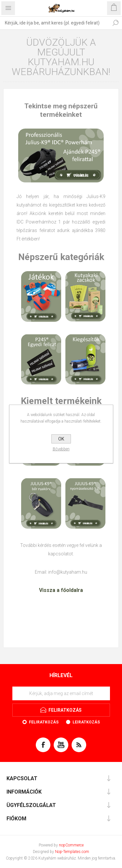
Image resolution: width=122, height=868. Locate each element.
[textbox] (54, 23)
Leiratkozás (86, 722)
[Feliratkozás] (61, 693)
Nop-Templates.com (72, 852)
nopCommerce (71, 845)
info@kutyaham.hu (68, 572)
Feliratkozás (44, 722)
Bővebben (61, 449)
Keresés (115, 23)
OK (61, 439)
